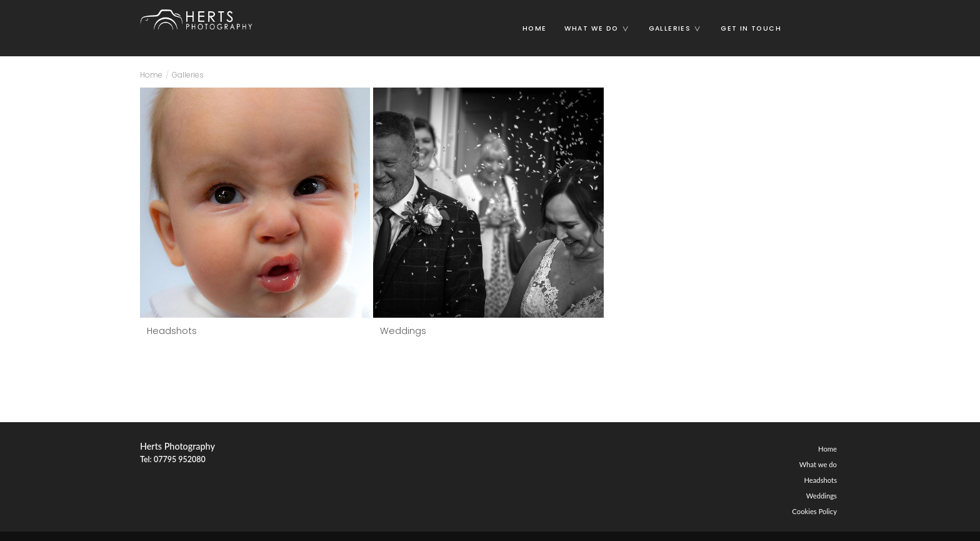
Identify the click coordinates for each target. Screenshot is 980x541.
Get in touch (751, 28)
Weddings (403, 331)
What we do (602, 29)
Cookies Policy (814, 511)
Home (535, 28)
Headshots (172, 331)
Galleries (680, 29)
